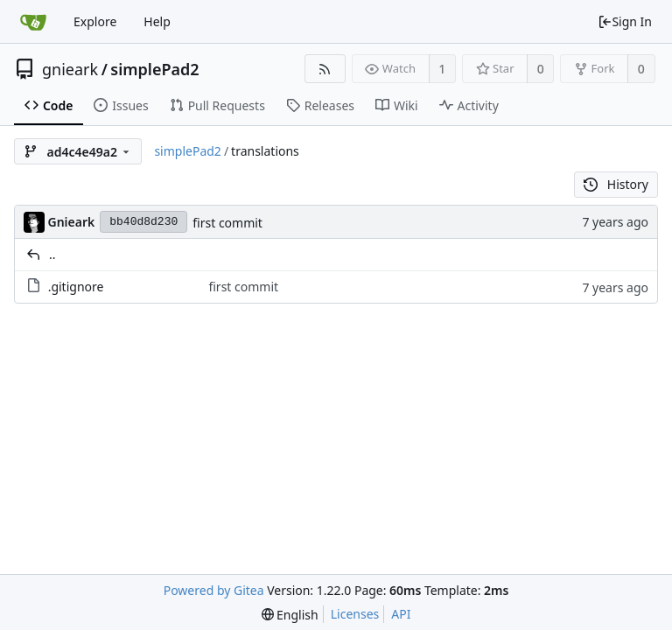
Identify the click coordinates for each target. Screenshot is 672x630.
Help (157, 21)
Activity (469, 105)
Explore (95, 21)
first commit (227, 223)
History (616, 184)
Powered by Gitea (214, 590)
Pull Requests (217, 105)
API (401, 614)
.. (52, 254)
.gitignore (76, 287)
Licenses (355, 614)
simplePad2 (154, 69)
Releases (320, 105)
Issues (121, 105)
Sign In (625, 21)
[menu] (290, 615)
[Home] (33, 22)
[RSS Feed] (325, 69)
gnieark (70, 69)
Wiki (397, 105)
